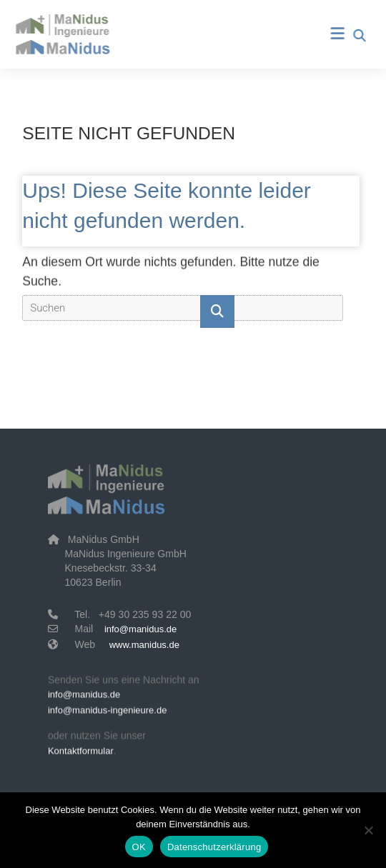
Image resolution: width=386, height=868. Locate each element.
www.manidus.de (144, 645)
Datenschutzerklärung (214, 847)
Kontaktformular (81, 753)
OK (139, 847)
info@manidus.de (140, 629)
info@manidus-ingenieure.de (107, 712)
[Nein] (368, 830)
